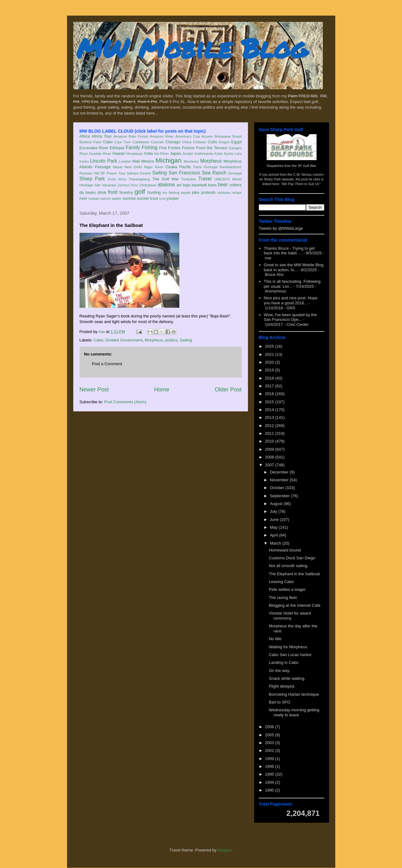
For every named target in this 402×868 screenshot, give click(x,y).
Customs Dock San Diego (292, 558)
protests (208, 192)
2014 (270, 410)
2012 (270, 426)
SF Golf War (307, 166)
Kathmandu (204, 153)
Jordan (188, 153)
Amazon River (162, 136)
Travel (205, 179)
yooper (172, 198)
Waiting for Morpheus (288, 647)
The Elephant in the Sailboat (294, 574)
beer (223, 185)
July (274, 511)
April (274, 535)
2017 (270, 386)
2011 (270, 433)
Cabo (108, 142)
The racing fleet (283, 598)
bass (212, 185)
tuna (162, 199)
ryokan (94, 198)
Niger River (154, 167)
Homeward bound (285, 550)
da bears (88, 192)
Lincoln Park (104, 161)
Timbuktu (189, 179)
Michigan (169, 160)
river (83, 198)
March (276, 543)
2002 (270, 750)
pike (196, 192)
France (188, 148)
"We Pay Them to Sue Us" (301, 184)
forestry (126, 192)
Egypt (236, 142)
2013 (270, 417)
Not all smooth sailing (288, 566)
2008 (270, 457)
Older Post (228, 390)
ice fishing (171, 192)
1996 (270, 766)
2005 (270, 735)
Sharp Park (92, 179)
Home (162, 390)
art (179, 185)
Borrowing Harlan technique (294, 694)
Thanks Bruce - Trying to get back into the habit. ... (289, 251)
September (280, 496)
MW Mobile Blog (192, 48)
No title (275, 639)
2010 (270, 441)
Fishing (149, 147)
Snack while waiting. (287, 678)
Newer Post (94, 390)
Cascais (157, 142)
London (125, 161)
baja (187, 185)
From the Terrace (212, 148)
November (280, 480)
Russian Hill (89, 173)
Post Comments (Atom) (125, 402)
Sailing (160, 173)
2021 (270, 354)
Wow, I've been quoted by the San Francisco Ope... (290, 317)
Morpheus (211, 161)
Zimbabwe (148, 185)
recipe (237, 192)
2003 (270, 743)
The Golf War (165, 179)
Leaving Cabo (281, 582)
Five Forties (170, 148)
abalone (166, 185)
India (148, 153)
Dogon (224, 142)
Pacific (185, 167)
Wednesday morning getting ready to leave (294, 712)
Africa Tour (102, 136)
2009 (270, 449)
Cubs (212, 142)
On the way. (279, 671)
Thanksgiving (139, 179)
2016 (270, 394)
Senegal (235, 173)
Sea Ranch (214, 173)
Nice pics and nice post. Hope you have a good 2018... (291, 300)
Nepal (118, 167)
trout (154, 198)
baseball (199, 185)
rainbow (224, 192)
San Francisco (184, 173)
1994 (270, 782)
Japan (175, 153)
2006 (270, 727)
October (278, 488)
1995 (270, 774)
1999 (270, 759)
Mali (136, 161)
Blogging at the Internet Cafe (295, 605)
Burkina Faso (91, 142)
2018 (270, 378)
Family (133, 147)
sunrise (129, 198)
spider (117, 198)
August (277, 504)
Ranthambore (231, 167)
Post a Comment (107, 364)
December (280, 472)
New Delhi (133, 167)
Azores (207, 136)
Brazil (237, 136)
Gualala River (100, 153)
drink (102, 192)
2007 (270, 465)
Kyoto (229, 153)
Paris (198, 167)
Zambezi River (128, 185)
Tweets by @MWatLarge (281, 228)
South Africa (117, 179)
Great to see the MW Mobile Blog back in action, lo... (294, 267)
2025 (270, 346)
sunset (143, 198)
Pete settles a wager (287, 589)
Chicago (173, 142)
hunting (154, 192)
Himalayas (135, 153)
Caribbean (141, 142)
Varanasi (109, 185)
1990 (270, 790)
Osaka (171, 167)
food (113, 192)
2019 (270, 370)
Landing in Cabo (284, 662)
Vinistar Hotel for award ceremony (290, 616)
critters (236, 185)
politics (171, 340)
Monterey (191, 161)
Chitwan (200, 142)
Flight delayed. (282, 686)
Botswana (223, 136)
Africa (85, 136)
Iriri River (161, 153)
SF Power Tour (113, 173)
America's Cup (188, 136)
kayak (186, 192)
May (274, 527)
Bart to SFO (280, 702)
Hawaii (118, 153)
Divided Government (124, 340)
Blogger (225, 850)
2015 (270, 402)
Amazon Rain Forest (131, 136)
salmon (106, 199)
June (275, 520)
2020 (270, 362)
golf (140, 191)
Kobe (218, 153)
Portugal (211, 167)
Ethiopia (117, 148)
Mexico (148, 161)
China (187, 142)
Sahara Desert (139, 173)
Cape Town (123, 142)
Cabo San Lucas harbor (290, 655)
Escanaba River (94, 148)
